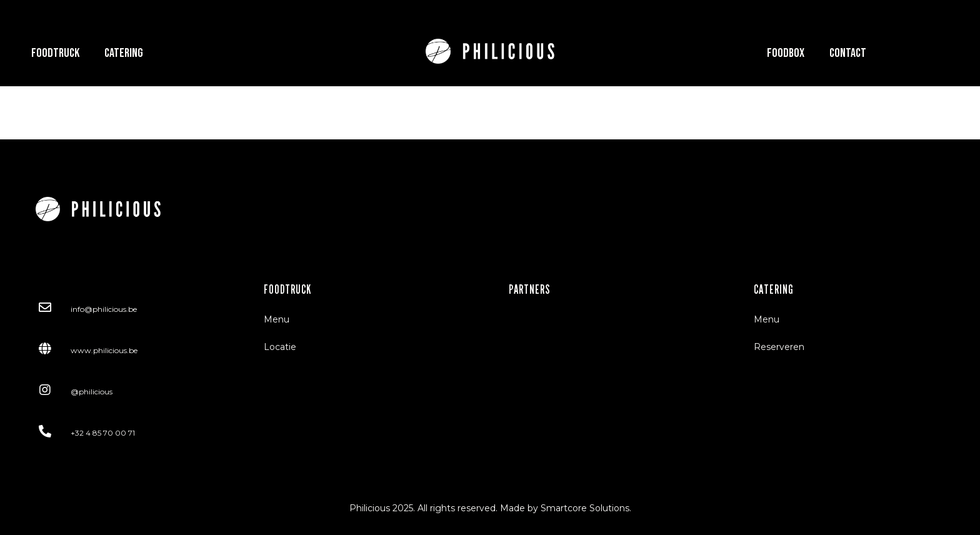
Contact (848, 53)
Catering (124, 53)
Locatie (280, 347)
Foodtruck (55, 53)
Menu (277, 319)
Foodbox (786, 53)
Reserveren (779, 347)
